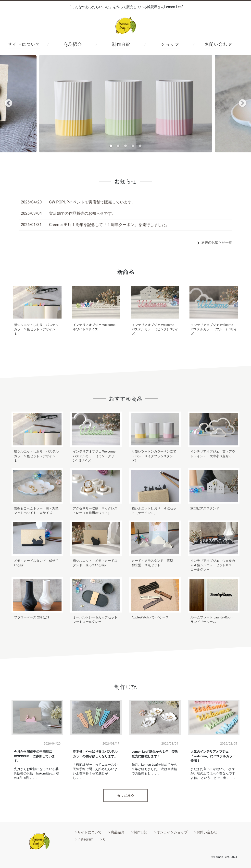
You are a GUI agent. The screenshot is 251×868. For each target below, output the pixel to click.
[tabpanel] (126, 104)
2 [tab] (118, 146)
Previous (9, 104)
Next (242, 104)
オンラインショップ (172, 832)
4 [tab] (133, 146)
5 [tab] (140, 146)
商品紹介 (73, 44)
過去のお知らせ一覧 (214, 243)
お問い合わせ (218, 44)
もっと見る (125, 795)
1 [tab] (111, 146)
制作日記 (121, 44)
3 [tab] (125, 146)
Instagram (85, 839)
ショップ (170, 44)
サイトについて (24, 44)
